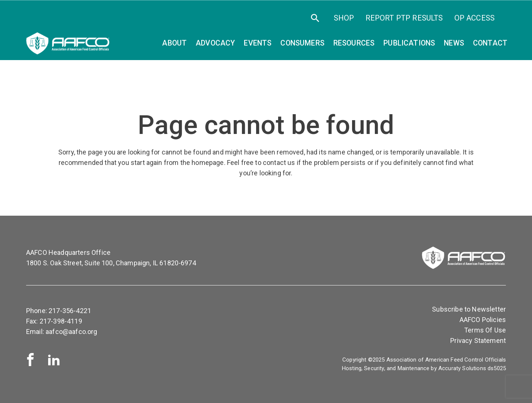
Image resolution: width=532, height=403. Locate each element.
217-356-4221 (70, 311)
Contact (490, 43)
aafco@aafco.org (71, 332)
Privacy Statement (478, 340)
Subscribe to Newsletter (469, 309)
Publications (409, 43)
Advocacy (215, 43)
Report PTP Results (404, 18)
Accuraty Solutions (462, 368)
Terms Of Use (485, 330)
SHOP (344, 18)
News (454, 43)
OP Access (475, 18)
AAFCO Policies (483, 320)
